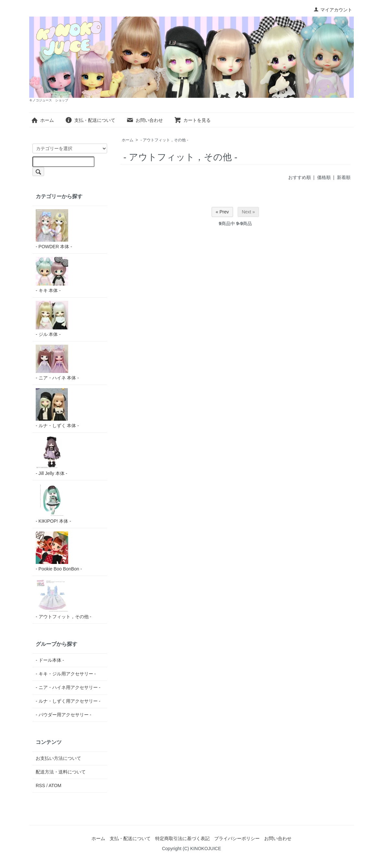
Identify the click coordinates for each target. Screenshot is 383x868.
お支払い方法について (58, 758)
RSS (40, 785)
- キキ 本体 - (52, 275)
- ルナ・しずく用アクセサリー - (68, 701)
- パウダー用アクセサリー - (63, 715)
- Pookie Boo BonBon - (59, 551)
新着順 (344, 177)
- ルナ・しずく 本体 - (57, 408)
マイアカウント (333, 10)
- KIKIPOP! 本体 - (53, 504)
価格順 (324, 177)
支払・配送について (90, 120)
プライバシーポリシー (237, 838)
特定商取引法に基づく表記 (182, 838)
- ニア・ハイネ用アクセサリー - (68, 687)
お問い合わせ (145, 120)
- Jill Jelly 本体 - (52, 456)
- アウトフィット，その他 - (164, 140)
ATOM (55, 785)
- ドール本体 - (50, 660)
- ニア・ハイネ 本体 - (57, 363)
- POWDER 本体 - (54, 229)
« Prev (222, 212)
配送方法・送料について (61, 772)
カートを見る (192, 120)
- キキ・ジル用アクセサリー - (66, 674)
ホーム (42, 120)
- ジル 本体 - (52, 319)
